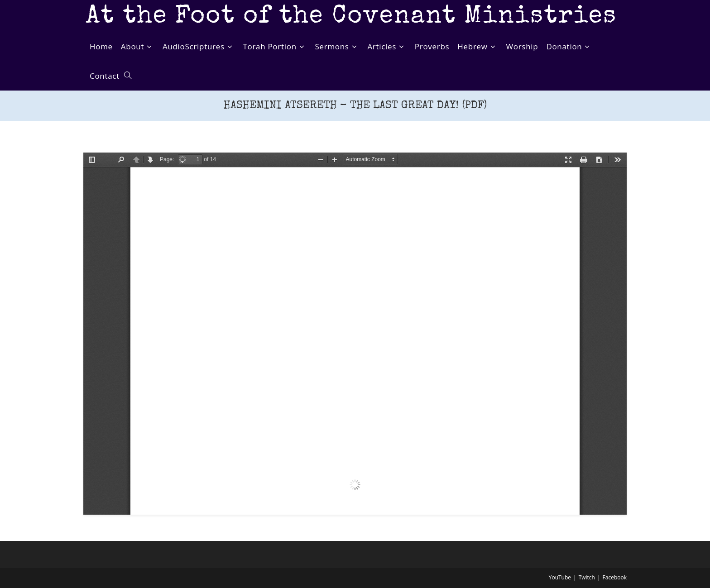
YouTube (560, 577)
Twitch (587, 577)
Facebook (615, 577)
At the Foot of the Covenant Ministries (351, 17)
